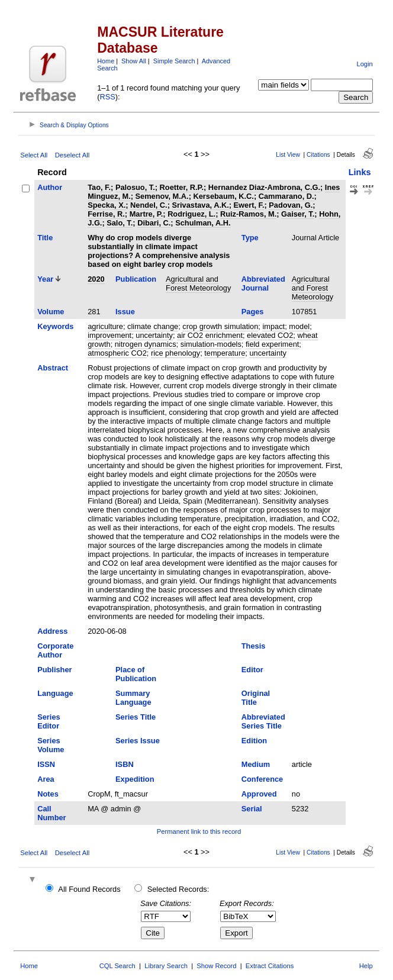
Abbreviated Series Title (263, 721)
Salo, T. (120, 223)
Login (364, 64)
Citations (318, 155)
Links (360, 172)
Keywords (55, 326)
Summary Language (133, 698)
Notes (48, 794)
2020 (96, 279)
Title (45, 238)
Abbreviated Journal (263, 283)
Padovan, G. (291, 205)
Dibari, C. (154, 223)
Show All (134, 61)
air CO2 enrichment (210, 335)
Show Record (216, 966)
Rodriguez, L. (191, 214)
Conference (262, 779)
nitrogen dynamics (146, 344)
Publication (136, 279)
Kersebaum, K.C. (223, 196)
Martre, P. (146, 214)
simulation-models (211, 344)
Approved (259, 794)
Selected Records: (178, 889)
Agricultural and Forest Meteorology (198, 283)
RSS (107, 97)
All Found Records (89, 889)
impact (273, 326)
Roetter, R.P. (182, 187)
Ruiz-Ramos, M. (248, 214)
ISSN (46, 764)
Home (106, 61)
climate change (153, 326)
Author (50, 187)
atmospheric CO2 (117, 353)
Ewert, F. (249, 205)
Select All (34, 155)
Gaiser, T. (298, 214)
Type (250, 238)
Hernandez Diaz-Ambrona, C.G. (264, 187)
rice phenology (175, 353)
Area (46, 779)
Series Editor (49, 721)
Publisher (54, 670)
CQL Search (117, 966)
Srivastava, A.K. (200, 205)
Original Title (256, 698)
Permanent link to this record (199, 831)
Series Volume (51, 745)
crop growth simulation (220, 326)
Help (366, 966)
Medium (256, 764)
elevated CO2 (270, 335)
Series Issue (138, 741)
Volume (51, 312)
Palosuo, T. (135, 187)
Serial (252, 809)
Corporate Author (55, 650)
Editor (252, 670)
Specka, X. (107, 205)
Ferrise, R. (106, 214)
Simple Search (174, 61)
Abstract (53, 368)
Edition (254, 741)
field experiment (272, 344)
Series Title (136, 717)
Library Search (166, 966)
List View (288, 155)
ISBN (125, 764)
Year (45, 279)
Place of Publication (136, 674)
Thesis (254, 646)
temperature (225, 353)
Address (52, 631)
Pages (253, 312)
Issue (125, 312)
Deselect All (72, 155)
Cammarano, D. (286, 196)
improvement (109, 335)
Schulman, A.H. (203, 223)
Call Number (51, 813)
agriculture (105, 326)
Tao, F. (99, 187)
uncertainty (154, 335)
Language (55, 693)
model (299, 326)
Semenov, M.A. (162, 196)
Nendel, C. (149, 205)
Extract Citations (270, 966)
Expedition (135, 779)
